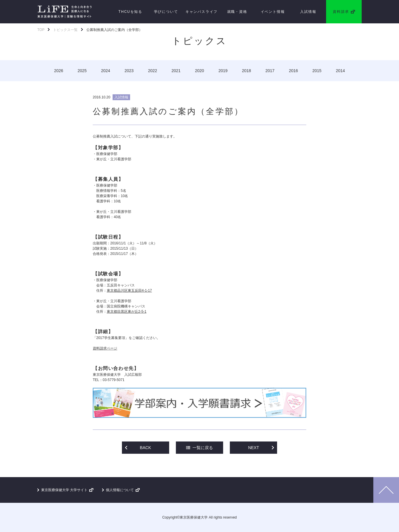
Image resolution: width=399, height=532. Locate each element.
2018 (246, 71)
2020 (199, 71)
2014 (340, 71)
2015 (317, 71)
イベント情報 (273, 12)
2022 (152, 71)
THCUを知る (130, 12)
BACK (146, 448)
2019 (223, 71)
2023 (129, 71)
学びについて (166, 12)
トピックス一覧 (65, 30)
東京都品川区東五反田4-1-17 (129, 291)
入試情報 (308, 12)
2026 (58, 71)
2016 (293, 71)
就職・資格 (237, 12)
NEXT (254, 448)
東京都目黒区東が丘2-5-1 (127, 312)
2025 (82, 71)
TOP (41, 30)
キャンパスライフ (202, 12)
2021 (176, 71)
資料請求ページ (105, 348)
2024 (105, 71)
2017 (270, 71)
